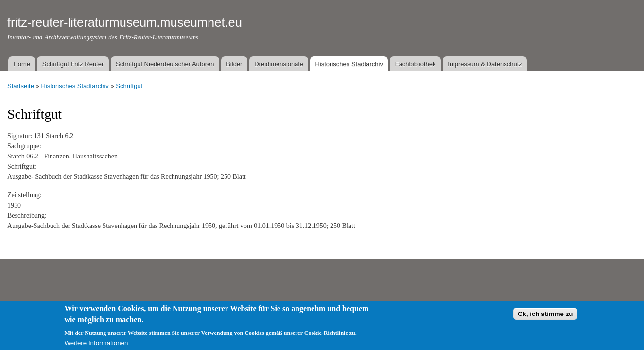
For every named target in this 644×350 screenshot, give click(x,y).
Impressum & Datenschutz (485, 64)
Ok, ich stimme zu (545, 318)
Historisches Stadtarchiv (349, 64)
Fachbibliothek (416, 64)
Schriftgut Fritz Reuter (73, 64)
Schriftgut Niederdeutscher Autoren (165, 64)
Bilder (234, 64)
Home (22, 64)
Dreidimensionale (278, 64)
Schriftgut (129, 86)
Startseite (21, 86)
